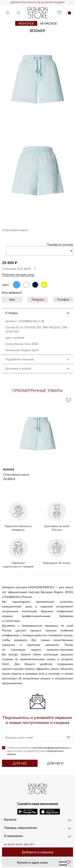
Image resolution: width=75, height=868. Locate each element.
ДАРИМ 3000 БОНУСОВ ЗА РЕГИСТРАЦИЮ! (38, 3)
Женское (26, 23)
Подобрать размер (60, 245)
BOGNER (37, 31)
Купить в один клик (32, 862)
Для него (55, 763)
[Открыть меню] (7, 13)
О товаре (11, 313)
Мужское (49, 23)
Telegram (38, 300)
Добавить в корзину (38, 852)
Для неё (20, 763)
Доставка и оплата (18, 368)
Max (12, 300)
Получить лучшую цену (19, 274)
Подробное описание (20, 359)
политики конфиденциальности (50, 748)
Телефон (63, 300)
